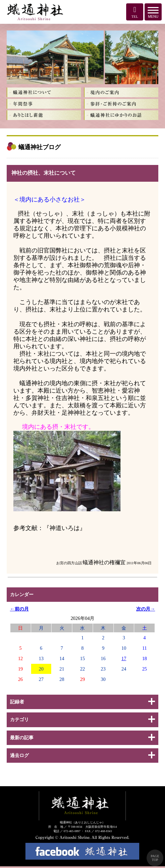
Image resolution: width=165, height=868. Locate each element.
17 (124, 658)
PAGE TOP (155, 858)
